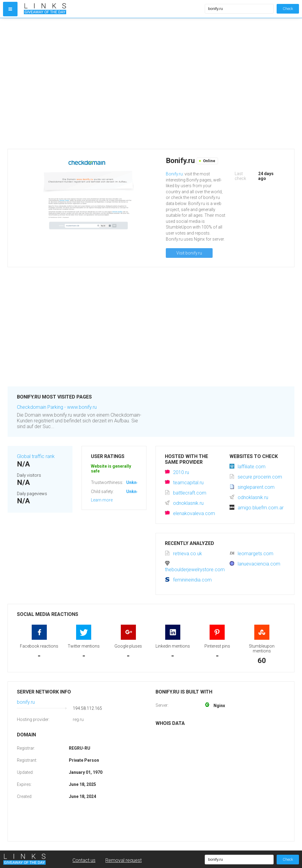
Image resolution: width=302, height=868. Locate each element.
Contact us (84, 860)
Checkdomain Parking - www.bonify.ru (57, 407)
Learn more (102, 500)
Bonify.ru (174, 174)
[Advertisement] (61, 83)
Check (288, 9)
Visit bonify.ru (189, 253)
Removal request (124, 860)
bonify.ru (26, 702)
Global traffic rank (36, 456)
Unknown (135, 482)
